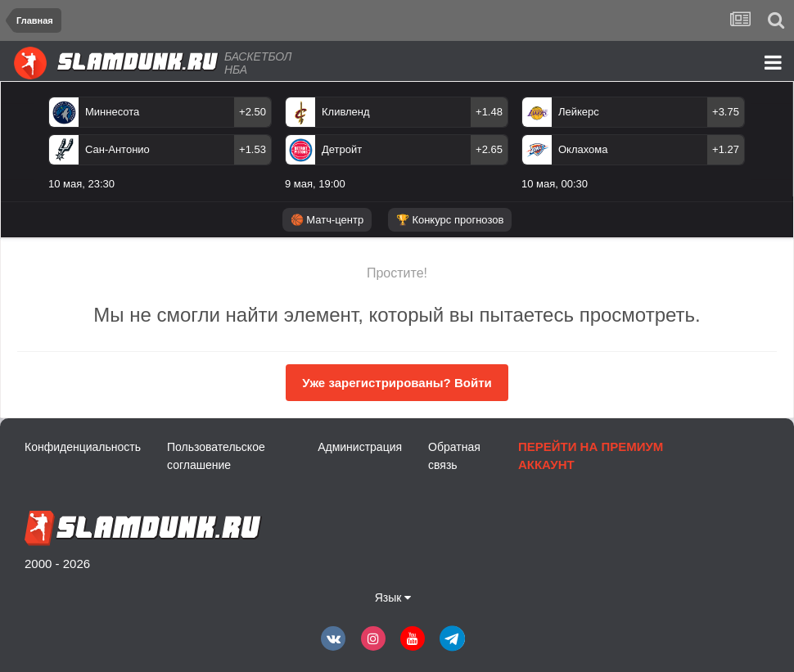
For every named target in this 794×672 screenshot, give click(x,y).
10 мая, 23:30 (81, 184)
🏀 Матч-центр (327, 220)
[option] (397, 147)
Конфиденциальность (83, 447)
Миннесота (112, 112)
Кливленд (346, 112)
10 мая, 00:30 (555, 184)
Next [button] (776, 150)
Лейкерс (579, 112)
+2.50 (253, 112)
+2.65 (489, 149)
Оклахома (583, 149)
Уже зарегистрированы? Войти (397, 383)
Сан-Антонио (117, 149)
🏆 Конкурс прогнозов (450, 220)
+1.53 (253, 149)
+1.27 (726, 149)
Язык (393, 598)
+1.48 (489, 112)
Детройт (342, 149)
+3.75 (726, 112)
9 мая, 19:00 (315, 184)
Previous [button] (23, 150)
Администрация (360, 447)
